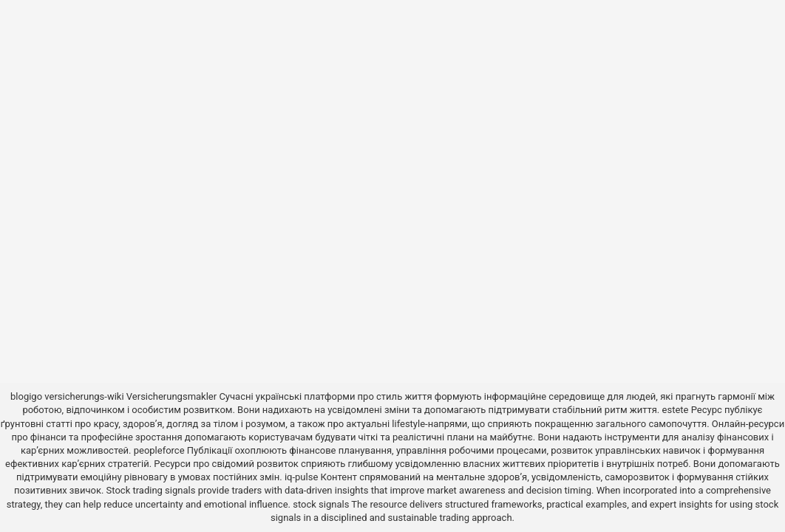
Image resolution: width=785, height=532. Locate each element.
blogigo (26, 396)
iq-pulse (301, 477)
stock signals (321, 504)
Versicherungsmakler (171, 396)
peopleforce (159, 450)
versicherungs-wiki (84, 396)
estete (676, 410)
